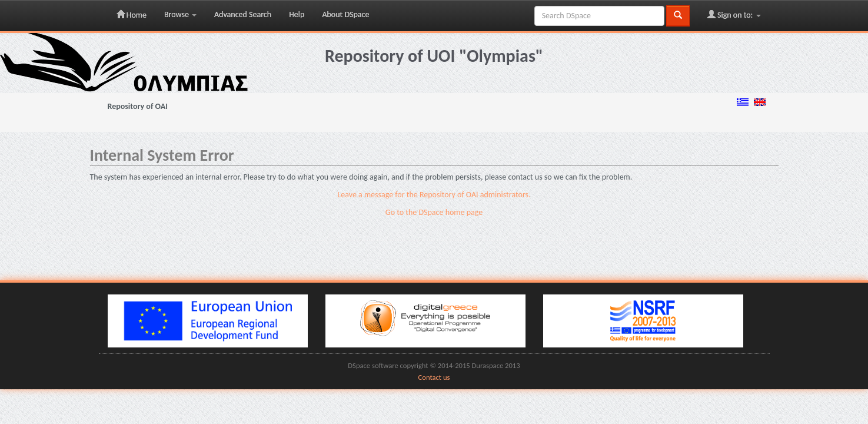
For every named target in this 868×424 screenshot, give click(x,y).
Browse (180, 14)
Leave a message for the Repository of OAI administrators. (434, 195)
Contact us (434, 377)
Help (297, 14)
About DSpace (345, 14)
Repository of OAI (138, 106)
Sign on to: (734, 15)
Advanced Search (243, 14)
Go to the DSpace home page (434, 212)
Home (132, 15)
